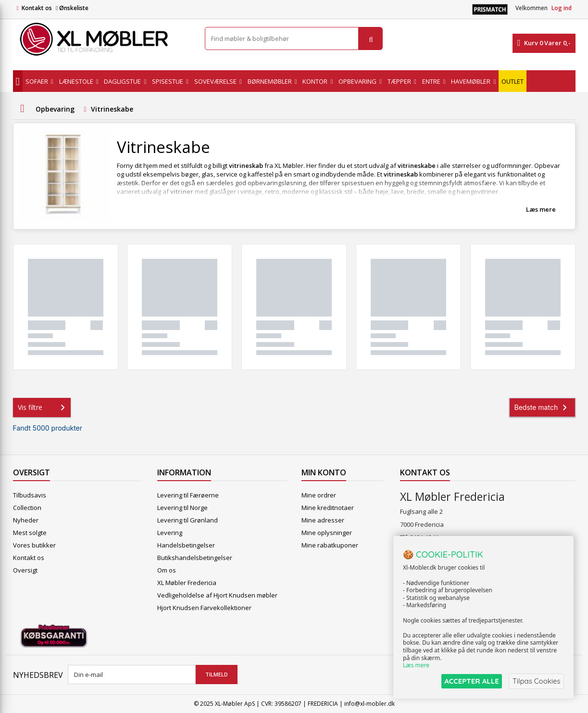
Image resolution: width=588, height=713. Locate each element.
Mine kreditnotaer (328, 508)
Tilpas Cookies (536, 681)
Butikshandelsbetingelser (195, 558)
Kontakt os (37, 8)
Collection (27, 508)
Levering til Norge (182, 508)
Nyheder (26, 520)
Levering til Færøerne (188, 495)
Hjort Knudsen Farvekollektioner (204, 608)
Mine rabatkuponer (330, 545)
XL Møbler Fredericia (187, 583)
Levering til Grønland (188, 520)
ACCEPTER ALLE (470, 681)
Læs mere (541, 209)
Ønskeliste (72, 8)
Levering (170, 533)
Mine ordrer (319, 495)
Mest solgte (30, 533)
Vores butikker (34, 545)
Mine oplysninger (327, 533)
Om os (167, 570)
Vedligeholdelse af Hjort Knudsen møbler (217, 595)
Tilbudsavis (30, 495)
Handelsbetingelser (186, 545)
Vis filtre (43, 407)
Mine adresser (323, 520)
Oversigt (25, 570)
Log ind (562, 8)
